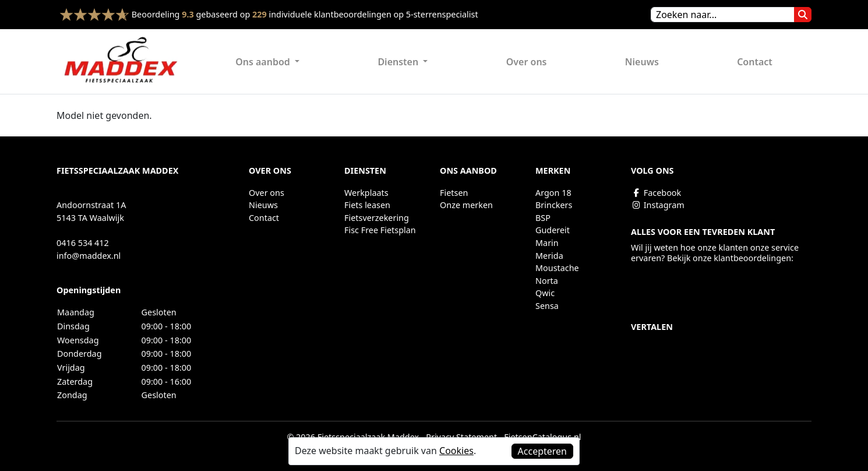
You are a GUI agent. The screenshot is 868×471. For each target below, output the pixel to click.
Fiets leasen (367, 205)
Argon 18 (553, 193)
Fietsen (454, 193)
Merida (549, 256)
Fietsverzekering (377, 218)
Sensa (547, 306)
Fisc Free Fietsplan (380, 230)
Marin (547, 243)
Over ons (527, 62)
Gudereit (553, 230)
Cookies (456, 451)
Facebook (656, 193)
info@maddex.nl (89, 256)
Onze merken (466, 205)
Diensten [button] (399, 62)
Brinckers (554, 205)
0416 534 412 (83, 243)
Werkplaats (366, 193)
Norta (547, 281)
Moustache (557, 268)
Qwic (545, 293)
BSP (543, 218)
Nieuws (642, 62)
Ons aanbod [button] (264, 62)
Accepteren (542, 451)
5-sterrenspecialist (442, 14)
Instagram (658, 205)
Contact (755, 62)
